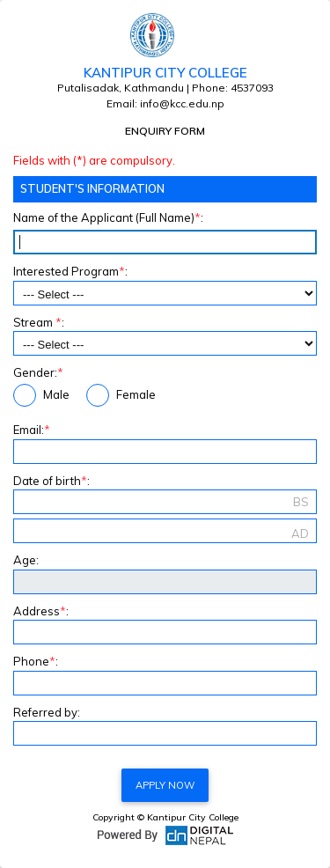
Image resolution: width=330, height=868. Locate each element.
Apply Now (165, 785)
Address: (41, 611)
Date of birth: (51, 481)
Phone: (36, 661)
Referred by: (47, 712)
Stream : (39, 322)
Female (121, 395)
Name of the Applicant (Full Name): (108, 217)
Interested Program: (70, 271)
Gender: (38, 372)
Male (41, 395)
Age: (26, 560)
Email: (32, 430)
